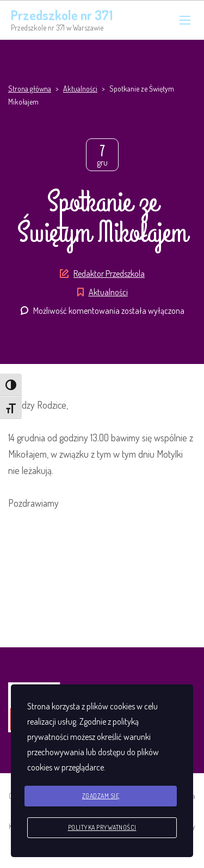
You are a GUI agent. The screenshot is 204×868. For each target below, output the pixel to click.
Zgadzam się (101, 796)
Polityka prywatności (102, 827)
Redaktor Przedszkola (109, 274)
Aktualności (108, 292)
